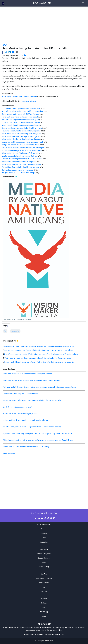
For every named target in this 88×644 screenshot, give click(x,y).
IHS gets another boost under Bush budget (19, 173)
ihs (5, 331)
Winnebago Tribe (55, 630)
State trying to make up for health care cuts (20, 96)
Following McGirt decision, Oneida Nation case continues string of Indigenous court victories (39, 387)
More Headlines (9, 453)
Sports (44, 607)
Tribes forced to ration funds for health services (21, 123)
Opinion (44, 599)
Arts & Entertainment (44, 525)
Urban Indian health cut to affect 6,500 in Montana (22, 164)
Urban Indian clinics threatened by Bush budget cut (22, 134)
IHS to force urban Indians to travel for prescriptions (23, 111)
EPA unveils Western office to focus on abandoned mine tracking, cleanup (31, 380)
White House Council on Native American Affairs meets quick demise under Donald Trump (39, 346)
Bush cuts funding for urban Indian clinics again (21, 120)
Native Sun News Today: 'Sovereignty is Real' (20, 414)
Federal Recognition (44, 554)
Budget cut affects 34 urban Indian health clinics (20, 145)
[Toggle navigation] (83, 4)
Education (44, 542)
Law (44, 587)
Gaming (43, 4)
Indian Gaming (44, 567)
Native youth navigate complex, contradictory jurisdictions (26, 420)
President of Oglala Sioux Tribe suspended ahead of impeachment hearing (32, 427)
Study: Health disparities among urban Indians (20, 125)
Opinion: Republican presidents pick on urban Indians (22, 159)
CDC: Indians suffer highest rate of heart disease (21, 109)
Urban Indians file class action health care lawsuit (21, 139)
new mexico (15, 331)
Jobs (49, 4)
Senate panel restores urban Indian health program (22, 128)
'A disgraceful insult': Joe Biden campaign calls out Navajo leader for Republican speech (38, 358)
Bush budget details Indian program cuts (18, 170)
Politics (44, 603)
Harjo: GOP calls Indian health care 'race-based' (20, 117)
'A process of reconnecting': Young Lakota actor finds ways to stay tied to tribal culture (39, 350)
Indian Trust (44, 574)
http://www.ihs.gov (29, 101)
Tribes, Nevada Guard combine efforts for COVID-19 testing (26, 447)
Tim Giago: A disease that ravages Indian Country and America (27, 374)
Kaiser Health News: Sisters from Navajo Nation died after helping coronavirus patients (39, 362)
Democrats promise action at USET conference (21, 114)
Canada (44, 533)
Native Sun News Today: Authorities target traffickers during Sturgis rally (32, 400)
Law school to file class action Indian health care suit (23, 142)
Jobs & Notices (44, 583)
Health (5, 45)
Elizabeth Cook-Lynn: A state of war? (17, 407)
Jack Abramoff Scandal (44, 578)
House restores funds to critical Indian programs (21, 131)
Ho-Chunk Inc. (69, 628)
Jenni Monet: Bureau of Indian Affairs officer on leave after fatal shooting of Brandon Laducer (41, 354)
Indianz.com (49, 641)
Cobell (44, 538)
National (44, 591)
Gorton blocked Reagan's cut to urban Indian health (22, 150)
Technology (44, 612)
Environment (44, 549)
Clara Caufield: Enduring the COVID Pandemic (20, 394)
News (36, 4)
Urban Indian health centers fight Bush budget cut (22, 137)
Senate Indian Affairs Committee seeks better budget (23, 148)
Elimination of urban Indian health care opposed (21, 167)
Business (44, 529)
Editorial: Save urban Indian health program (19, 162)
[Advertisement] (44, 27)
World (44, 616)
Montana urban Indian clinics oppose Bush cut (20, 156)
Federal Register (44, 558)
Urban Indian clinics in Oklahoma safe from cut (20, 153)
